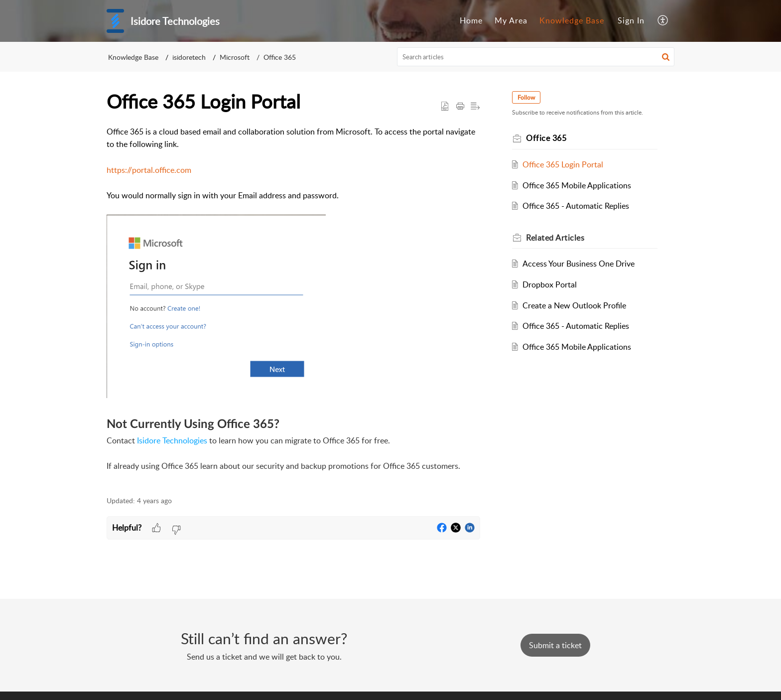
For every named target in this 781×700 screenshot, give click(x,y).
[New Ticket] (555, 645)
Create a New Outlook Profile (574, 305)
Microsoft (235, 57)
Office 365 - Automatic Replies (576, 206)
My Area (511, 20)
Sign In (631, 20)
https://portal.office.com (149, 170)
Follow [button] (526, 97)
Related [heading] (555, 238)
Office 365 (280, 57)
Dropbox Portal (550, 284)
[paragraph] (293, 305)
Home (471, 20)
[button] (663, 21)
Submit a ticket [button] (555, 645)
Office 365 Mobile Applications (577, 185)
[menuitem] (471, 21)
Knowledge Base (572, 20)
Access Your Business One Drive (579, 264)
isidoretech (189, 57)
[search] (536, 57)
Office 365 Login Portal (563, 164)
